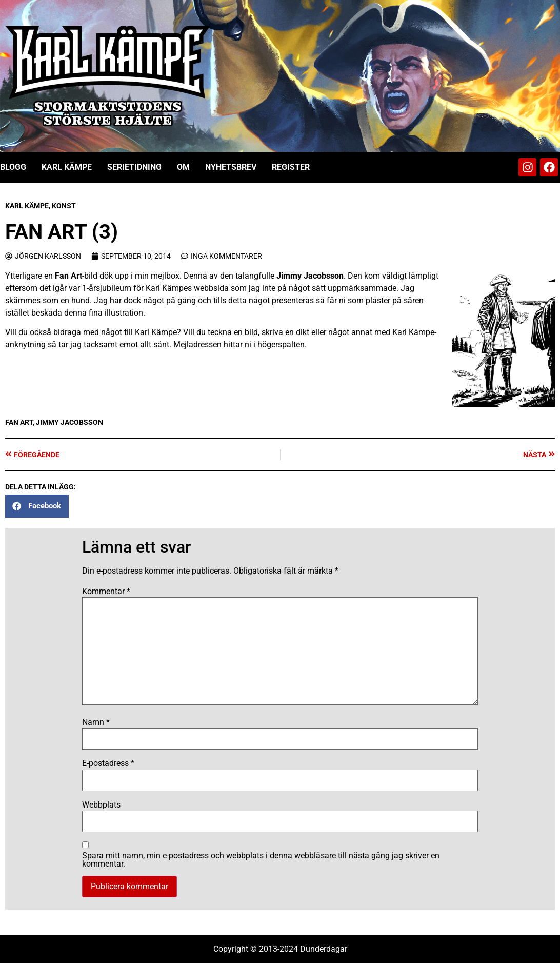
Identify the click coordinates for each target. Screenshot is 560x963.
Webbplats (101, 805)
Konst (64, 206)
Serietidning (134, 167)
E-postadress (108, 763)
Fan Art (68, 276)
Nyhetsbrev (231, 167)
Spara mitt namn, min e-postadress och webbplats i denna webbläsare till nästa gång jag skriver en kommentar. (261, 860)
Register (291, 167)
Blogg (13, 167)
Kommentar (106, 592)
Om (183, 167)
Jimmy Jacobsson (310, 276)
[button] (37, 506)
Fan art (19, 422)
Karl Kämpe (67, 167)
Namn (96, 722)
